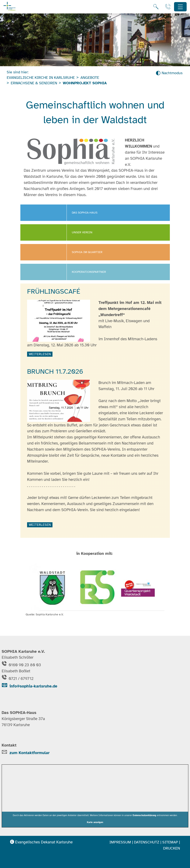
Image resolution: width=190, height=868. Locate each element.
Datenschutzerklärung (144, 815)
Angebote (90, 78)
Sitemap (170, 842)
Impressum (120, 842)
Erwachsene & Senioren (34, 83)
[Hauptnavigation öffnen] (180, 7)
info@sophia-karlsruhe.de (29, 686)
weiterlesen (40, 354)
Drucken (172, 848)
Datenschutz (147, 842)
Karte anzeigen (95, 822)
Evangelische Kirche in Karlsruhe (41, 78)
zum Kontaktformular (29, 753)
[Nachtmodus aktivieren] (169, 73)
